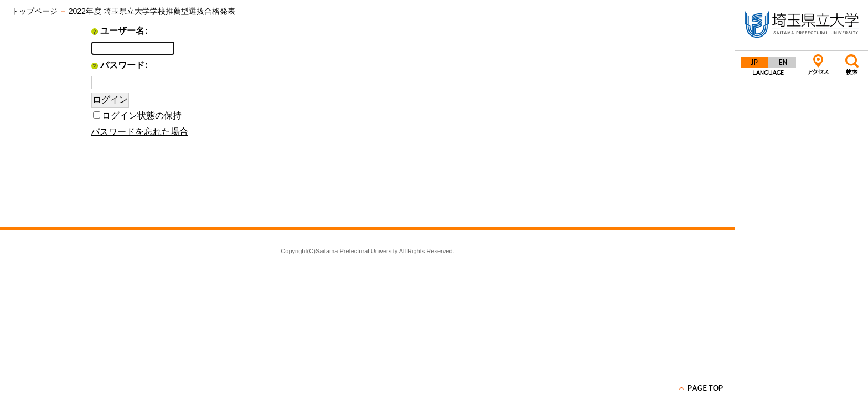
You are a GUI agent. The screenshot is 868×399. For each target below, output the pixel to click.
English (782, 62)
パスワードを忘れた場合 (139, 132)
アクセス (818, 65)
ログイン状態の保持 (142, 116)
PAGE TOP (702, 388)
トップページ (34, 11)
